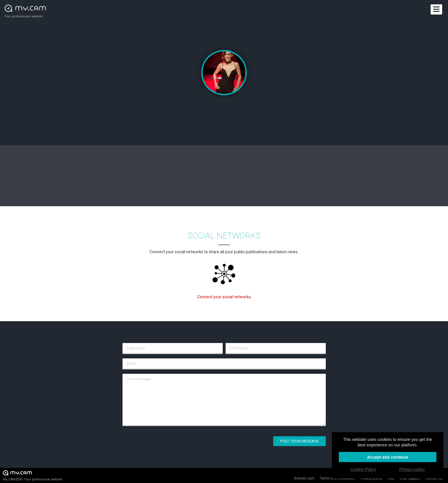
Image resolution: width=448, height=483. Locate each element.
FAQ (391, 478)
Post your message (299, 441)
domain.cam (304, 478)
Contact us (434, 478)
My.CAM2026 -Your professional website (33, 475)
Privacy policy (371, 478)
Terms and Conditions (337, 478)
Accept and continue (388, 457)
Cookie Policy (363, 469)
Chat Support (410, 478)
